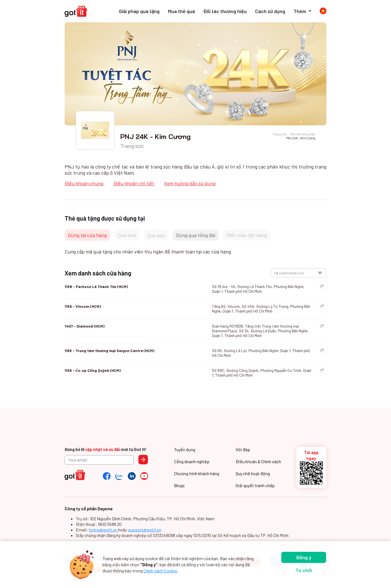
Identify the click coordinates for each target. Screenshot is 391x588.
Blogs (179, 485)
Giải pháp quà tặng (139, 11)
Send (143, 460)
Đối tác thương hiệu (225, 11)
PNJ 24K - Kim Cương (301, 138)
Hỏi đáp (243, 449)
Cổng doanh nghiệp (192, 461)
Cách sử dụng (270, 11)
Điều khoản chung (85, 183)
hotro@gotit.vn (103, 530)
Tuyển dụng (185, 449)
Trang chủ (279, 134)
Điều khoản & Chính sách (258, 461)
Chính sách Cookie (160, 571)
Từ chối (304, 570)
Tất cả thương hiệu (303, 134)
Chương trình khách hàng (197, 473)
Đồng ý (304, 557)
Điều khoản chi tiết (134, 183)
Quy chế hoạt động (253, 473)
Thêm (300, 11)
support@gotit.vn (145, 530)
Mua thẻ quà (181, 11)
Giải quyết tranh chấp (255, 485)
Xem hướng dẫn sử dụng (190, 183)
